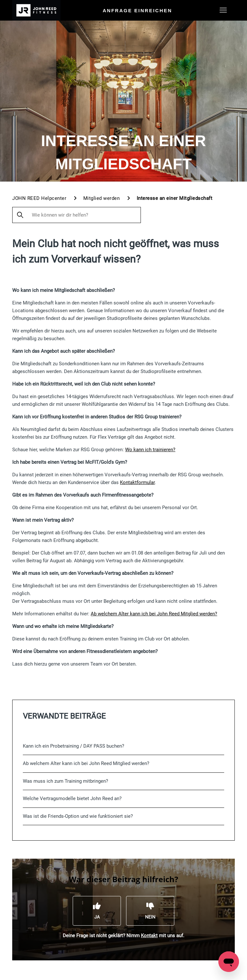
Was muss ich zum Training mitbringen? (65, 781)
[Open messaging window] (229, 962)
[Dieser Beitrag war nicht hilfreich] (150, 911)
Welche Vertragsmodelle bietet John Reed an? (72, 798)
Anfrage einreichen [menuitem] (137, 10)
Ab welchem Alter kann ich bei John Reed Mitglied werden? (154, 614)
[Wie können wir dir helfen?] (77, 215)
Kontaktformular (137, 482)
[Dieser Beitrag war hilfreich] (97, 911)
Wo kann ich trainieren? (150, 450)
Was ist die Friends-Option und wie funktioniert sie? (78, 816)
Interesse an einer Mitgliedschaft (175, 198)
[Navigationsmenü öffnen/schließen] (223, 10)
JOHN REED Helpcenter (39, 198)
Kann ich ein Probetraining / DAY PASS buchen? (73, 746)
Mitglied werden (102, 198)
